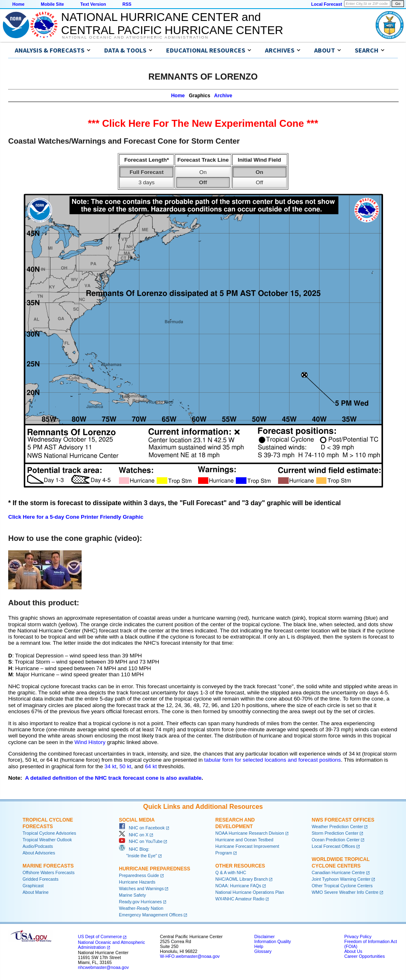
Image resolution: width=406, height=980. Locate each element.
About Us (353, 951)
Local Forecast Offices (333, 846)
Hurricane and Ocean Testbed (244, 840)
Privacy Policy (358, 936)
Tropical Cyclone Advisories (49, 833)
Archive (223, 96)
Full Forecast (147, 172)
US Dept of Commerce (100, 936)
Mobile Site (52, 4)
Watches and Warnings (141, 888)
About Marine (35, 892)
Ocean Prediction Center (336, 840)
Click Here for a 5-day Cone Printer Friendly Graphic (76, 517)
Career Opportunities (364, 956)
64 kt (151, 766)
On (203, 172)
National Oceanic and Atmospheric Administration (135, 37)
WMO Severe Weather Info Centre (345, 892)
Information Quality (273, 941)
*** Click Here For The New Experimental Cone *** (203, 123)
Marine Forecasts (48, 866)
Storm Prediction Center (335, 833)
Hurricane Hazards (137, 882)
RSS (127, 4)
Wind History (90, 742)
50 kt (125, 766)
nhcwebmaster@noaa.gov (103, 967)
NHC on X (134, 835)
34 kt (111, 766)
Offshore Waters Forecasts (49, 872)
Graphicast (33, 886)
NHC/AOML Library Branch (242, 879)
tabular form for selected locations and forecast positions (273, 760)
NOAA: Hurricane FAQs (238, 886)
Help (259, 946)
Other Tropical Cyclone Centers (342, 886)
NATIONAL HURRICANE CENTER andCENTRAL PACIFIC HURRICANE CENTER (172, 24)
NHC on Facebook (142, 828)
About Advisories (39, 853)
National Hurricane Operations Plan (250, 892)
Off (203, 182)
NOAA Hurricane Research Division (250, 833)
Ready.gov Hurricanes (140, 902)
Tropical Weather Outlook (47, 840)
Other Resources (240, 866)
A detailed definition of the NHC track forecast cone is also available (113, 778)
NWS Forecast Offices (343, 820)
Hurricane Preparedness (155, 869)
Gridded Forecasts (41, 879)
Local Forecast (327, 4)
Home (18, 4)
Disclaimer (265, 936)
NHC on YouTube (141, 841)
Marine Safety (132, 895)
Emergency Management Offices (151, 915)
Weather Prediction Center (337, 827)
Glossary (263, 951)
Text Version (93, 4)
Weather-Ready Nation (141, 908)
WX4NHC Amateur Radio (240, 899)
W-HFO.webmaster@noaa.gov (190, 956)
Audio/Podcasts (38, 846)
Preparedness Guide (139, 875)
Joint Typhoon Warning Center (341, 879)
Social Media (137, 820)
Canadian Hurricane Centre (338, 872)
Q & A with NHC (231, 872)
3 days (147, 182)
